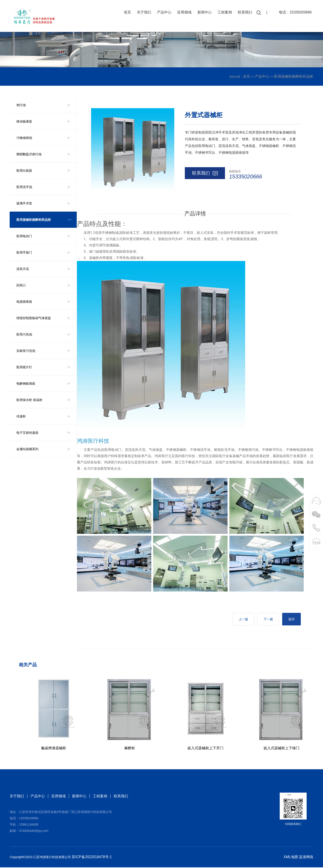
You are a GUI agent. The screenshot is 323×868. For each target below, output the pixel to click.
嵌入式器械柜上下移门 (282, 749)
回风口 (21, 285)
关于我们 (143, 13)
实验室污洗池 (26, 351)
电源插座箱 (24, 302)
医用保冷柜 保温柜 (29, 400)
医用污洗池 (24, 334)
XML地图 (291, 858)
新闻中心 (203, 13)
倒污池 (21, 105)
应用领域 (183, 13)
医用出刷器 (24, 171)
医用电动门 (24, 236)
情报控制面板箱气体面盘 (34, 318)
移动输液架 (24, 121)
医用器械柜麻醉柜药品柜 (294, 76)
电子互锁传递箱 (27, 433)
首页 (126, 13)
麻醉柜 (130, 749)
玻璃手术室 (24, 203)
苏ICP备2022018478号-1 (92, 858)
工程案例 (224, 13)
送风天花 (23, 269)
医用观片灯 (24, 367)
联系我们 (244, 13)
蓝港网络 (306, 858)
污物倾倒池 (24, 138)
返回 (291, 620)
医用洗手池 (24, 187)
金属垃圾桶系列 (27, 449)
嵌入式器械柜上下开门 (205, 749)
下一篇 (266, 620)
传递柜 (21, 416)
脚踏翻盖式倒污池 (29, 154)
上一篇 (240, 620)
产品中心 (163, 13)
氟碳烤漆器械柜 (54, 749)
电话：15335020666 (294, 13)
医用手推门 (24, 252)
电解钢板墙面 (26, 384)
